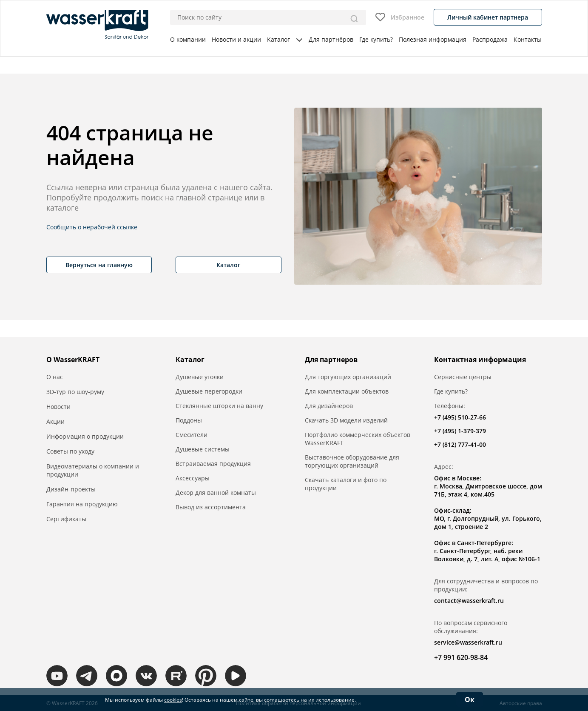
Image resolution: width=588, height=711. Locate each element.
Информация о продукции (85, 436)
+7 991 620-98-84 (461, 657)
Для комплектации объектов (347, 391)
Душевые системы (203, 449)
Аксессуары (193, 478)
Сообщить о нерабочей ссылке (92, 227)
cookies (173, 700)
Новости (58, 407)
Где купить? (376, 39)
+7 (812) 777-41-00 (460, 444)
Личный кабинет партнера (488, 17)
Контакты (528, 39)
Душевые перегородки (209, 391)
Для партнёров (331, 39)
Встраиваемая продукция (213, 464)
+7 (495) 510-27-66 (460, 417)
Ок (470, 700)
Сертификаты (66, 519)
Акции (55, 421)
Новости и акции (236, 39)
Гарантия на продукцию (82, 504)
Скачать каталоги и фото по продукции (346, 484)
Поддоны (189, 420)
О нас (55, 377)
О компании (188, 39)
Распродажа (490, 39)
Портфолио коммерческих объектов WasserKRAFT (358, 439)
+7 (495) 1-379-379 (460, 431)
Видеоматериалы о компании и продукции (93, 470)
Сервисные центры (463, 377)
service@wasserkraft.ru (468, 642)
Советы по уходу (70, 451)
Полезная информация (433, 39)
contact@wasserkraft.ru (469, 601)
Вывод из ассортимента (211, 507)
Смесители (192, 435)
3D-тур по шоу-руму (75, 392)
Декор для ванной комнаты (216, 493)
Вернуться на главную (99, 265)
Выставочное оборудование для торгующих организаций (352, 461)
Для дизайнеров (329, 406)
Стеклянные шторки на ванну (219, 406)
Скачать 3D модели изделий (346, 420)
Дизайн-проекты (71, 489)
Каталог (285, 39)
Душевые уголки (200, 377)
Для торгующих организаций (348, 377)
